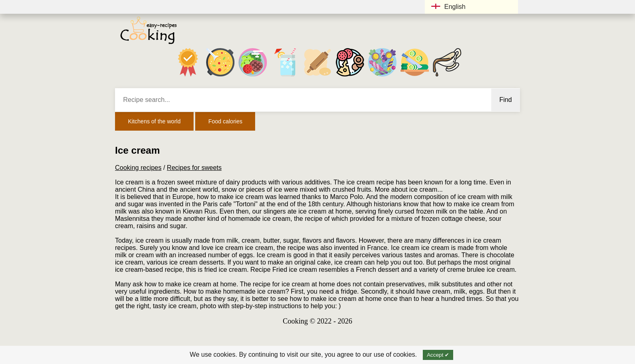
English (448, 7)
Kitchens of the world (154, 121)
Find (506, 100)
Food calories (225, 121)
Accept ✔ (438, 355)
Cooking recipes (138, 168)
